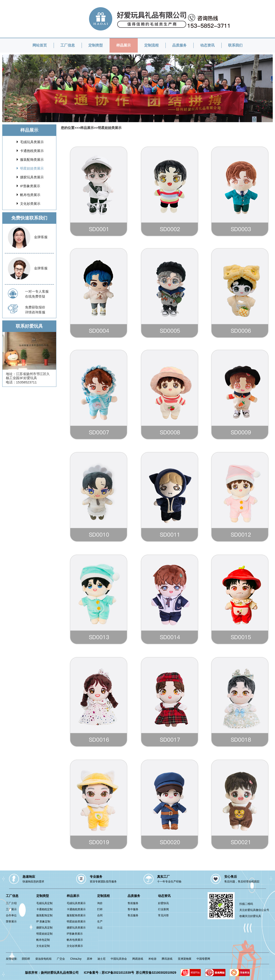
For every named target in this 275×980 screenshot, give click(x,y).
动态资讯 (207, 45)
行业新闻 (163, 909)
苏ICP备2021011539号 (118, 973)
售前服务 (133, 903)
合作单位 (11, 915)
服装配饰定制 (44, 915)
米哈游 (152, 959)
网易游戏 (138, 959)
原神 (89, 959)
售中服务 (133, 909)
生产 (100, 922)
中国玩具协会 (119, 959)
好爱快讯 (163, 903)
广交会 (61, 959)
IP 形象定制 (43, 922)
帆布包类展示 (30, 195)
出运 (100, 928)
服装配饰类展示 (32, 160)
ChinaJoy (76, 959)
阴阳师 (26, 959)
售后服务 (133, 915)
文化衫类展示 (30, 204)
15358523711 (26, 382)
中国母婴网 (203, 959)
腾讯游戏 (167, 959)
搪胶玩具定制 (44, 928)
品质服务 (179, 45)
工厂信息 (68, 45)
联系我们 (235, 45)
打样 (100, 909)
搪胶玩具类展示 (32, 177)
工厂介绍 (11, 903)
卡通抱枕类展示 (32, 151)
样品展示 (124, 45)
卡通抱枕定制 (44, 909)
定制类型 (96, 45)
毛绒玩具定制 (44, 903)
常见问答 (163, 915)
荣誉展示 (11, 922)
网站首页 (40, 45)
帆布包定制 (43, 940)
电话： (11, 382)
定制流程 (151, 45)
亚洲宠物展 (185, 959)
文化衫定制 (43, 946)
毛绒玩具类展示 (32, 142)
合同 (100, 915)
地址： (11, 374)
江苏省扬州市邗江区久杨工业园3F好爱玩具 (28, 376)
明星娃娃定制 (44, 934)
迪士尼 (101, 959)
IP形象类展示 (30, 186)
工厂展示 (11, 909)
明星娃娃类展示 (32, 168)
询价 (100, 903)
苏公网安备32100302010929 (156, 973)
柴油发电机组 (44, 959)
